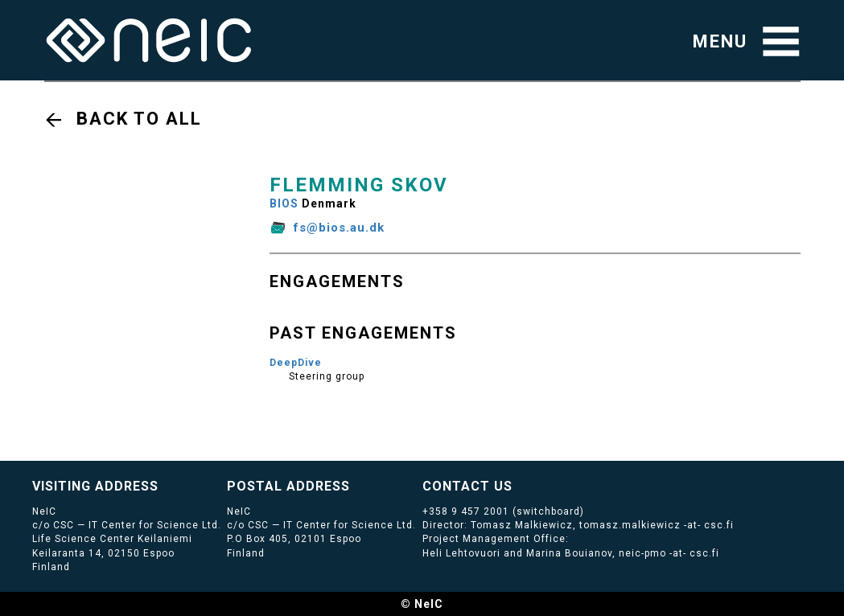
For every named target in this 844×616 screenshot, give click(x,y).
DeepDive (296, 363)
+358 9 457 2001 (466, 511)
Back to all (139, 119)
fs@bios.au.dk (339, 228)
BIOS (284, 203)
